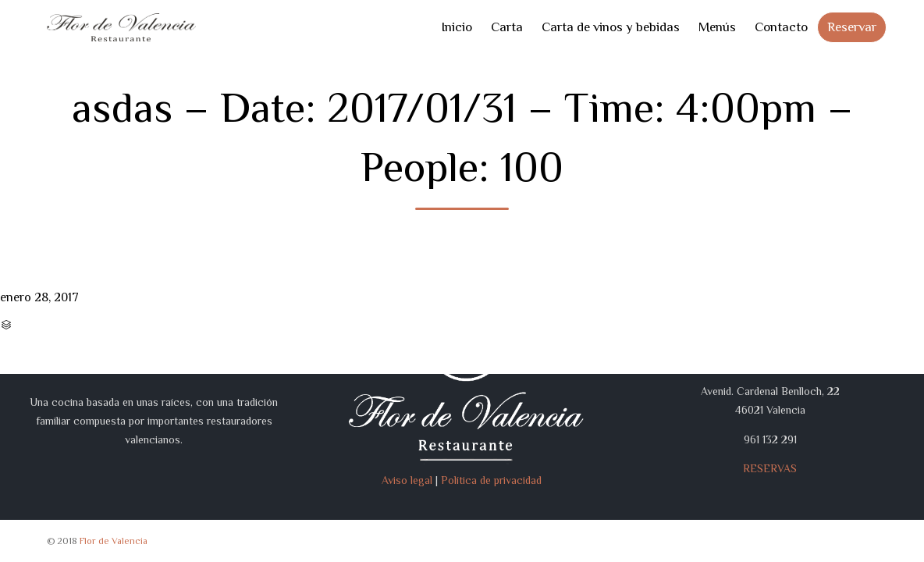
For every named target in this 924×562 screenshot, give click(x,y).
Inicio (457, 27)
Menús (717, 27)
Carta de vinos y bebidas (611, 27)
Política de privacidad (491, 480)
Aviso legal (407, 480)
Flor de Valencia (114, 541)
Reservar (852, 27)
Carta (507, 27)
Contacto (781, 27)
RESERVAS (770, 468)
